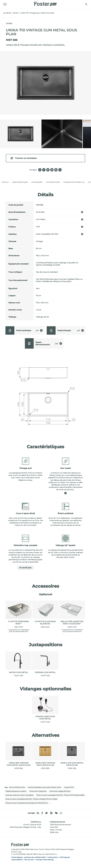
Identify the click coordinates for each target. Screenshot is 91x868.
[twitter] (47, 813)
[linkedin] (38, 813)
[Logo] (45, 3)
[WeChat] (56, 813)
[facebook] (42, 813)
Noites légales (17, 857)
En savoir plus (25, 568)
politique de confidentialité (35, 857)
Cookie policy (53, 857)
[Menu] (5, 4)
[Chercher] (86, 4)
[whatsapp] (61, 813)
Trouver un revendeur (24, 158)
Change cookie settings (44, 860)
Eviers (16, 13)
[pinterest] (51, 813)
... (51, 803)
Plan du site (29, 860)
